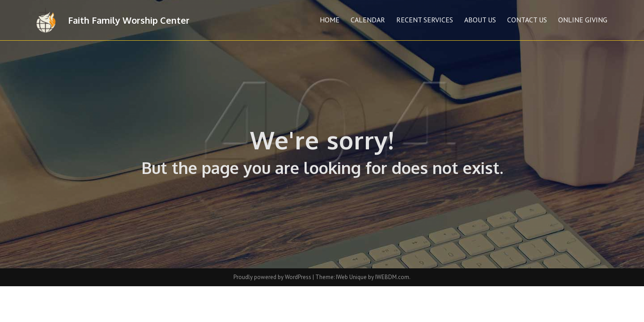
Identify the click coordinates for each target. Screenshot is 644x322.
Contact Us (527, 20)
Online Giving (583, 20)
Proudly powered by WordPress (273, 277)
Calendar (368, 20)
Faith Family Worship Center (129, 20)
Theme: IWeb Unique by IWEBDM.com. (363, 277)
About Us (480, 20)
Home (330, 20)
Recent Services (425, 20)
